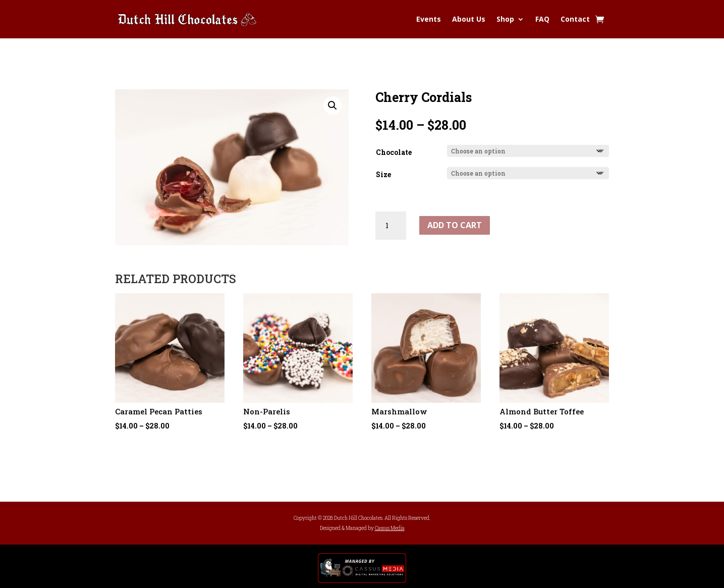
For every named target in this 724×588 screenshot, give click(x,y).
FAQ (542, 19)
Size (383, 174)
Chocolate (394, 152)
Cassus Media (390, 528)
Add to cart (455, 225)
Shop (505, 19)
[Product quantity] (391, 226)
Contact (575, 19)
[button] (332, 105)
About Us (469, 19)
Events (429, 19)
